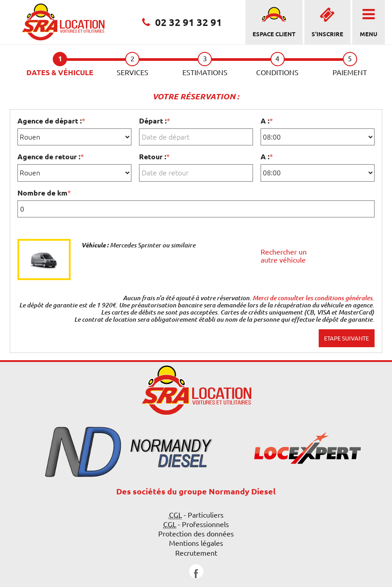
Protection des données (196, 534)
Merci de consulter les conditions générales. (313, 298)
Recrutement (196, 553)
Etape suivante (346, 338)
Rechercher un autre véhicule (284, 256)
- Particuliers (196, 515)
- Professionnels (196, 525)
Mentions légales (196, 543)
